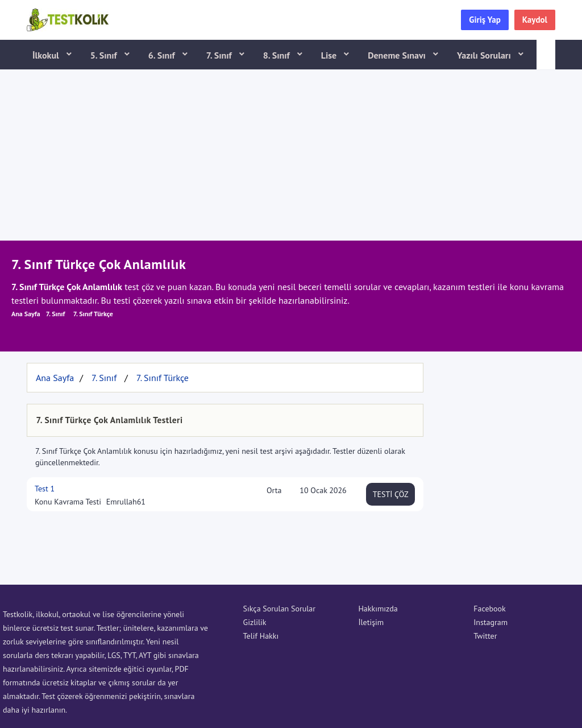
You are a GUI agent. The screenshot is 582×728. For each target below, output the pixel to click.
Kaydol (535, 20)
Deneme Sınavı (398, 55)
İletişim (371, 622)
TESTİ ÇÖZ (391, 494)
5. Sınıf (105, 55)
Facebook (490, 609)
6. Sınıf (163, 55)
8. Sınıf (278, 55)
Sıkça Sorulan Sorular (279, 609)
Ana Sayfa (26, 314)
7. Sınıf (220, 55)
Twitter (485, 636)
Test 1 (45, 489)
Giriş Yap (485, 20)
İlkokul (47, 55)
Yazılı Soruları (485, 55)
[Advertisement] (291, 155)
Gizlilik (255, 622)
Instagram (490, 622)
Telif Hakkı (261, 636)
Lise (330, 55)
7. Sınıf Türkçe (93, 314)
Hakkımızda (378, 609)
